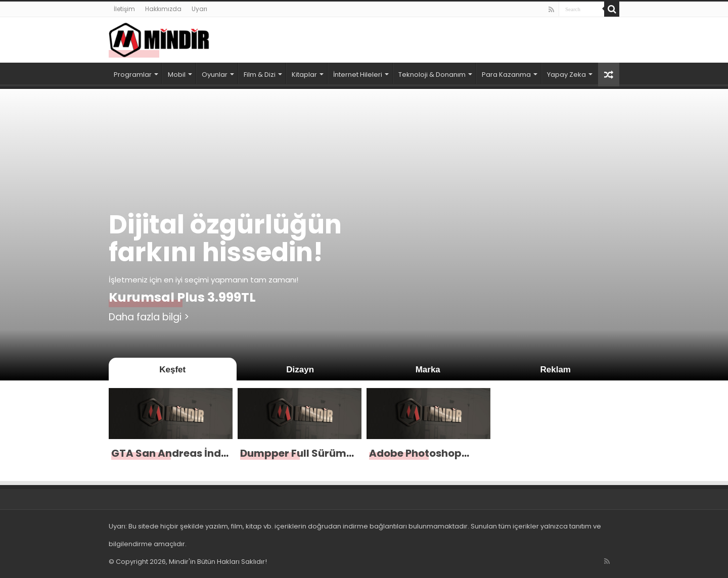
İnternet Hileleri (358, 75)
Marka (428, 370)
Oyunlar (215, 75)
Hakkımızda (163, 9)
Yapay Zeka (566, 75)
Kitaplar (304, 75)
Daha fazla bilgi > (149, 317)
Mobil (177, 75)
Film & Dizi (260, 75)
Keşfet (172, 370)
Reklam (556, 370)
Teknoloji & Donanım (432, 75)
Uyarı (199, 9)
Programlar (133, 75)
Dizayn (300, 370)
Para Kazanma (506, 75)
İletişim (124, 9)
